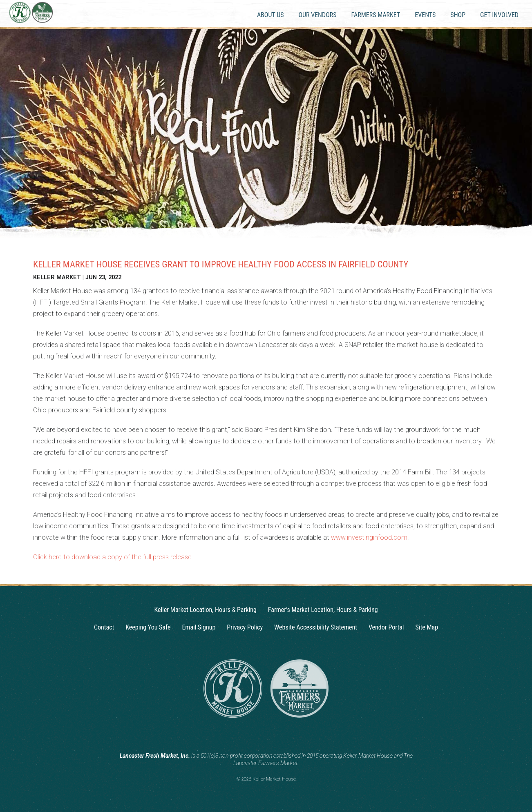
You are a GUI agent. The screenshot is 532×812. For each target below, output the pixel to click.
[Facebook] (274, 736)
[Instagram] (258, 736)
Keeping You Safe (148, 627)
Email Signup (199, 627)
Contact (104, 627)
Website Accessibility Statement (316, 627)
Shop (458, 15)
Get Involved (499, 15)
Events (425, 15)
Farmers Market (376, 15)
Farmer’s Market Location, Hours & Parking (323, 610)
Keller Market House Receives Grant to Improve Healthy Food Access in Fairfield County (221, 264)
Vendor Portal (386, 627)
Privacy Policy (245, 627)
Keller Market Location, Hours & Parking (205, 610)
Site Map (427, 627)
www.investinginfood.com (369, 537)
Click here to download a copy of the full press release (112, 557)
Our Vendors (317, 15)
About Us (270, 15)
